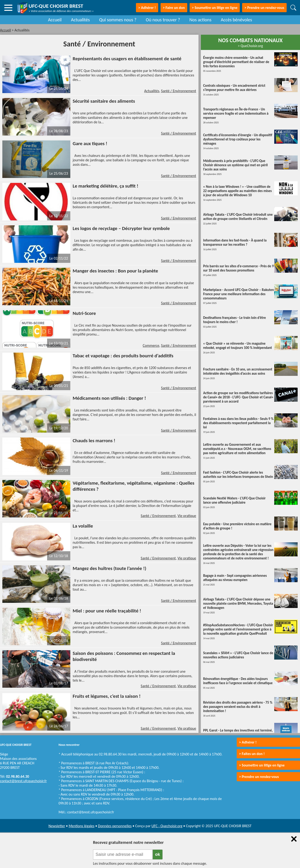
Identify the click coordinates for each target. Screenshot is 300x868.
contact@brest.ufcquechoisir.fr (23, 781)
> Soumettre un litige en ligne (215, 8)
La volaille (83, 526)
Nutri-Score (84, 313)
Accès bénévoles (236, 20)
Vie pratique (187, 516)
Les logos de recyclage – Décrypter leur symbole (121, 228)
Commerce (151, 345)
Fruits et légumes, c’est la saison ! (107, 696)
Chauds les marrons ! (94, 441)
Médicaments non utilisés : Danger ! (109, 398)
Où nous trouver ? (163, 20)
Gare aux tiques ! (90, 143)
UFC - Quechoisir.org (167, 826)
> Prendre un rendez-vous (264, 8)
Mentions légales (82, 826)
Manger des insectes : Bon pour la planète (115, 271)
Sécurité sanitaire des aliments (104, 101)
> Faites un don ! (252, 754)
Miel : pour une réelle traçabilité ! (107, 611)
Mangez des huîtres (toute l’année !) (109, 568)
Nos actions (200, 20)
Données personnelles (115, 826)
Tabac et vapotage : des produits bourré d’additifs (123, 356)
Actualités (80, 20)
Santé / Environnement (179, 91)
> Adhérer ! (248, 742)
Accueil (55, 20)
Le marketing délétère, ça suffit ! (105, 186)
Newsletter (57, 826)
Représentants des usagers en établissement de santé (127, 59)
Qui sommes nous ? (118, 20)
